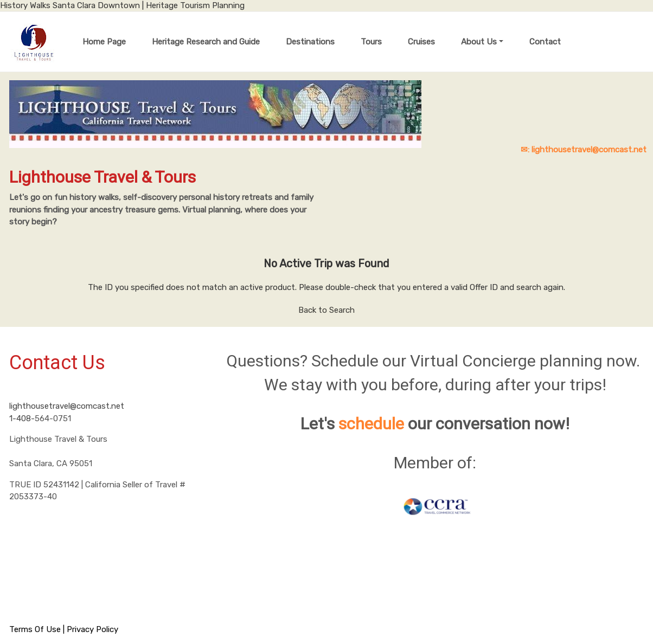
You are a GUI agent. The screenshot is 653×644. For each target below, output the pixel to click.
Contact (545, 42)
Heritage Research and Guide (206, 42)
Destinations (310, 42)
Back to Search (326, 310)
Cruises (421, 42)
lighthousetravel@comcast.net (67, 406)
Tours (371, 42)
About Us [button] (479, 42)
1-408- (22, 418)
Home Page (104, 42)
